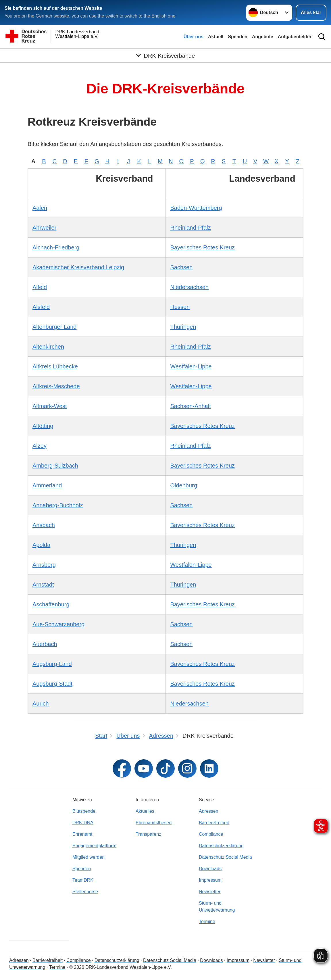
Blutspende (84, 811)
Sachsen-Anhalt (191, 406)
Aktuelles (145, 811)
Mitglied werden (88, 857)
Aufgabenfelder (295, 37)
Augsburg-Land (52, 664)
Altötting (43, 426)
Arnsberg (44, 565)
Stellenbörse (85, 892)
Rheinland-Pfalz (191, 228)
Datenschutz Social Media (225, 857)
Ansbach (44, 525)
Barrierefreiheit (214, 823)
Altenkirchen (48, 347)
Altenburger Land (54, 327)
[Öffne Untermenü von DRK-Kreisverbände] (165, 55)
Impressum (210, 880)
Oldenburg (184, 485)
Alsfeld (41, 307)
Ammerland (47, 485)
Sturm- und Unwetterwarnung (217, 907)
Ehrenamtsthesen (154, 823)
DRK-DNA (83, 823)
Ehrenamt (82, 834)
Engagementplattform (94, 846)
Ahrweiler (44, 228)
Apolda (41, 545)
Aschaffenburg (51, 604)
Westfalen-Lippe (191, 366)
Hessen (180, 307)
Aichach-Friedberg (56, 247)
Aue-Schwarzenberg (58, 624)
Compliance (211, 834)
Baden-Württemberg (196, 208)
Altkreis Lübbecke (55, 366)
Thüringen (183, 327)
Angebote (263, 37)
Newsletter (210, 892)
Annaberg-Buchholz (58, 505)
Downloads (210, 869)
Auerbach (45, 644)
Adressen (209, 811)
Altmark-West (50, 406)
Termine (207, 922)
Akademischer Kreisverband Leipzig (78, 267)
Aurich (41, 704)
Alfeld (40, 287)
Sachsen (182, 267)
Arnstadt (43, 585)
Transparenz (148, 834)
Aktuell (216, 37)
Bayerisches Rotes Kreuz (203, 247)
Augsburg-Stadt (52, 684)
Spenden (238, 37)
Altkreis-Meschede (56, 386)
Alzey (40, 446)
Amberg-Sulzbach (55, 466)
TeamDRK (83, 880)
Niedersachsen (189, 287)
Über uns (194, 37)
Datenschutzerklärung (221, 846)
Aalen (40, 208)
